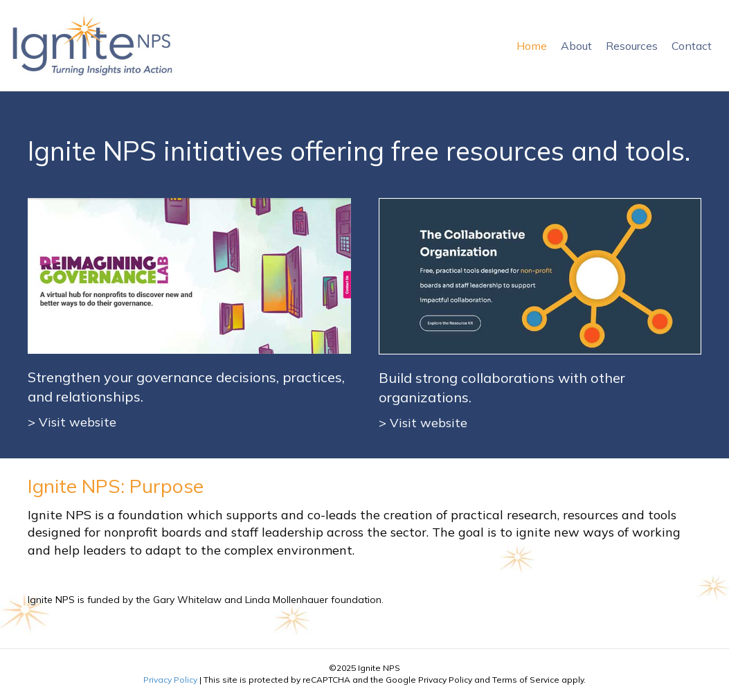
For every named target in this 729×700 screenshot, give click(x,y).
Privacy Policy (170, 680)
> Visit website (72, 422)
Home (532, 46)
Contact (692, 46)
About (576, 46)
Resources (632, 46)
